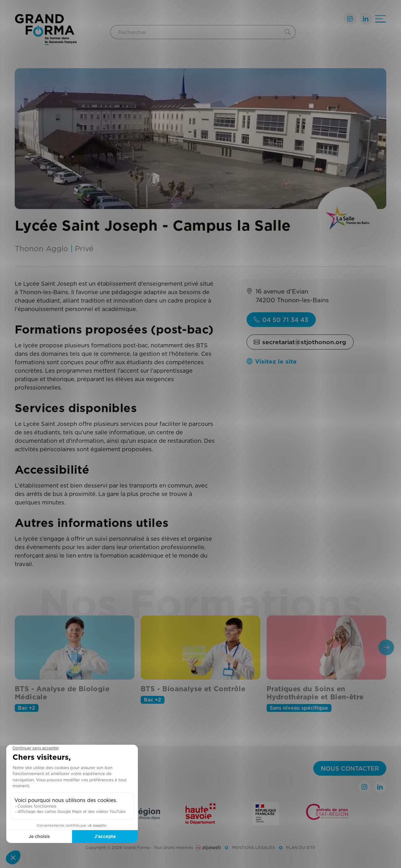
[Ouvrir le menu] (380, 19)
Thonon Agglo (42, 248)
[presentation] (386, 647)
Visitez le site (272, 361)
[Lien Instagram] (350, 19)
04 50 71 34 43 (281, 320)
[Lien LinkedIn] (366, 19)
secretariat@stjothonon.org (300, 342)
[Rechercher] (196, 32)
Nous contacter (350, 768)
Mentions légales (253, 847)
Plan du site (301, 847)
